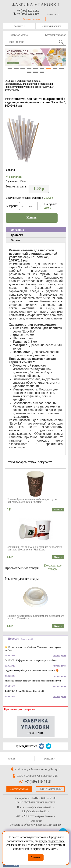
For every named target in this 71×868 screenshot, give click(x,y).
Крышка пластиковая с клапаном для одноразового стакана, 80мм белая (35, 617)
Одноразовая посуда (28, 81)
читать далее (60, 656)
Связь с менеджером (50, 789)
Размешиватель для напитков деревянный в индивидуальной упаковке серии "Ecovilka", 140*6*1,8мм (30, 87)
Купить (32, 217)
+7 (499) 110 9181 (28, 11)
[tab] (36, 230)
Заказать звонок (31, 19)
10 (29, 72)
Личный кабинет (52, 26)
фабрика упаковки (36, 5)
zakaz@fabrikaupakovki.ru (40, 807)
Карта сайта (35, 821)
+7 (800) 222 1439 (28, 14)
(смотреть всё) (27, 639)
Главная (9, 81)
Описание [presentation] (17, 230)
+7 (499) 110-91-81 (38, 782)
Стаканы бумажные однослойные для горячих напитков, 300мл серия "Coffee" (33, 501)
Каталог (50, 759)
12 (42, 72)
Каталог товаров (56, 35)
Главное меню (19, 35)
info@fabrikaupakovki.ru (35, 812)
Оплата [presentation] (16, 240)
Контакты (19, 26)
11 (36, 72)
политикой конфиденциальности (36, 849)
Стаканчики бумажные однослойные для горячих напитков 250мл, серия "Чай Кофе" (35, 548)
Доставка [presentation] (17, 235)
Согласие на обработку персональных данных (35, 825)
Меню (12, 759)
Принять (36, 857)
